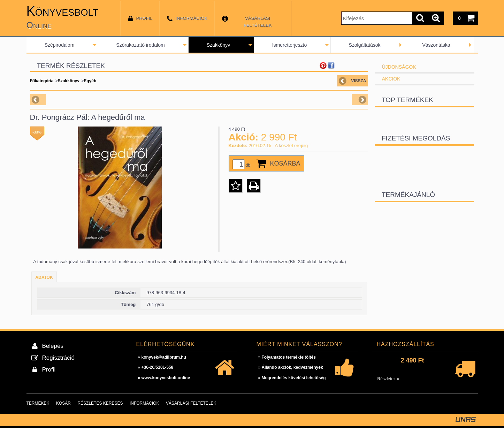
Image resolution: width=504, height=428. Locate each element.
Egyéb (90, 81)
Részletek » (388, 379)
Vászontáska (436, 45)
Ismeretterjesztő (290, 45)
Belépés (53, 346)
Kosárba (285, 163)
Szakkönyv (219, 45)
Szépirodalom (60, 45)
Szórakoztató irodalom (140, 45)
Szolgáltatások (364, 45)
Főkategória (42, 81)
